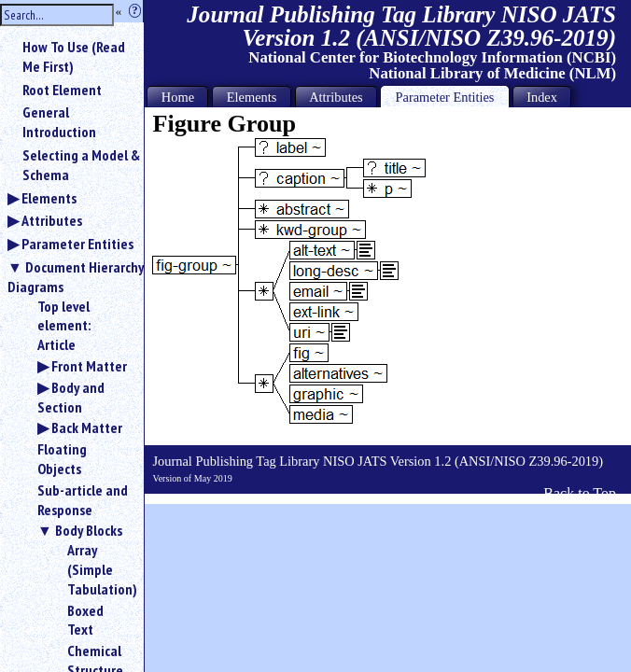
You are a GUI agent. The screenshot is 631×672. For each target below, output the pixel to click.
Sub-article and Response (83, 500)
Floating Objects (62, 459)
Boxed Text (85, 620)
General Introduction (59, 122)
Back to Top (580, 493)
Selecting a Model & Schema (81, 165)
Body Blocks (89, 530)
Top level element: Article (64, 326)
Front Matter (89, 366)
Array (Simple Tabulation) (98, 569)
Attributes (52, 220)
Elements (49, 198)
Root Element (62, 90)
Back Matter (87, 427)
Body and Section (71, 397)
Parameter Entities (77, 244)
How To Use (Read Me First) (74, 56)
